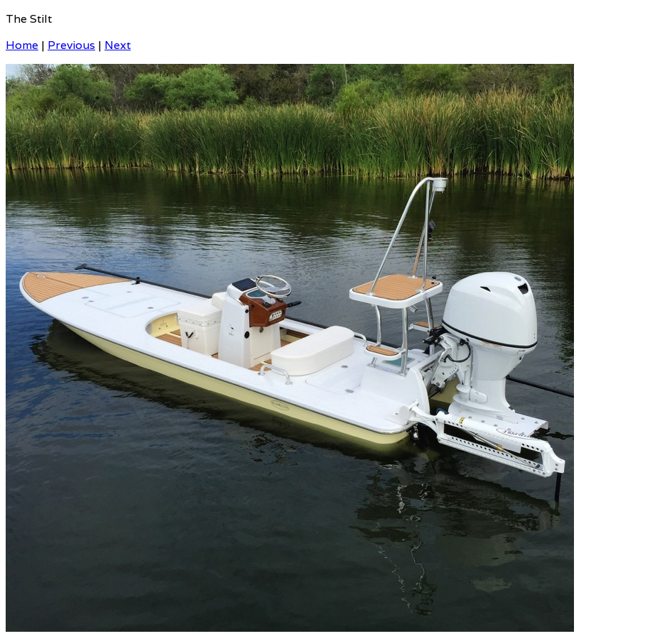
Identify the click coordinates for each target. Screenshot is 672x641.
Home (22, 45)
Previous (71, 45)
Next (118, 45)
